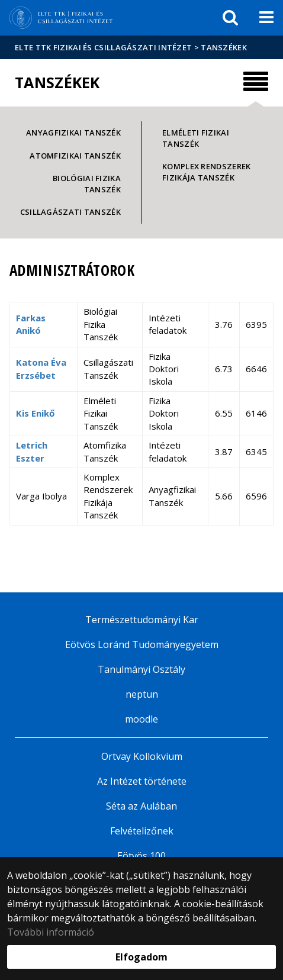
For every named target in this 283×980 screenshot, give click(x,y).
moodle (141, 719)
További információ (51, 932)
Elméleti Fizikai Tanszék (196, 138)
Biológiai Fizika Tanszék (87, 184)
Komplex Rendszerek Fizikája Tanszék (206, 172)
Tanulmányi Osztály (141, 669)
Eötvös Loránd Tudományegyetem (142, 644)
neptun (142, 694)
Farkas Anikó (31, 324)
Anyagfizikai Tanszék (73, 133)
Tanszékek (224, 47)
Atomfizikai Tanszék (75, 156)
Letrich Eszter (32, 451)
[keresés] (230, 18)
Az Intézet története (142, 781)
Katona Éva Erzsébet (41, 368)
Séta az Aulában (141, 806)
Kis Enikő (35, 413)
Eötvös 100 (141, 856)
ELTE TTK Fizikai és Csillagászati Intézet (103, 47)
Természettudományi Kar (142, 620)
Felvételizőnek (142, 831)
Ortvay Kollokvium (142, 756)
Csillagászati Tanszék (70, 212)
